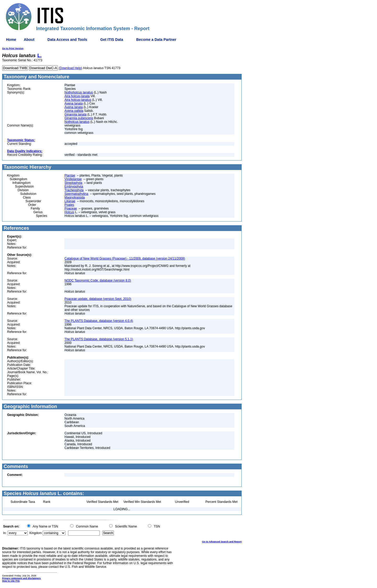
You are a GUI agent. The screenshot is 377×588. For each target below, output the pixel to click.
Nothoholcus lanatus (79, 92)
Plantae (70, 175)
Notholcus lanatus (77, 122)
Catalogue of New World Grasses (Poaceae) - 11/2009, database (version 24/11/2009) (125, 259)
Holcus (69, 212)
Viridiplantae (73, 179)
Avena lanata (74, 103)
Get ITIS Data (112, 40)
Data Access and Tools (67, 40)
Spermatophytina (76, 194)
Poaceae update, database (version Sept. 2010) (98, 299)
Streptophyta (73, 183)
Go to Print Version (13, 48)
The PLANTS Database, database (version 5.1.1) (99, 339)
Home (11, 40)
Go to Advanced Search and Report (222, 542)
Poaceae (71, 208)
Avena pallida (74, 111)
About (29, 40)
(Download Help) (70, 68)
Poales (69, 205)
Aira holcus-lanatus (78, 100)
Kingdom (35, 533)
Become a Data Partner (156, 40)
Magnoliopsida (74, 197)
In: (5, 533)
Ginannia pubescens (79, 118)
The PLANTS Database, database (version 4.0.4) (99, 321)
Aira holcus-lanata (77, 96)
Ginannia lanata (75, 114)
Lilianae (70, 201)
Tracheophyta (74, 190)
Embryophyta (74, 186)
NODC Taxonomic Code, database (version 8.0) (98, 281)
